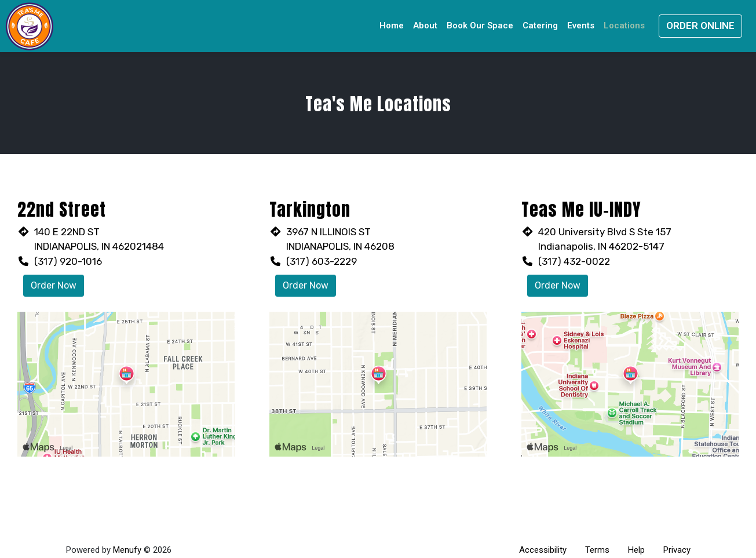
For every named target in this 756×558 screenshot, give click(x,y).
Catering (540, 25)
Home (392, 25)
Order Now (54, 285)
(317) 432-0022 (574, 261)
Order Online (700, 25)
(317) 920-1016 (68, 261)
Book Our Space (480, 25)
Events (581, 25)
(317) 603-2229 (322, 261)
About (425, 25)
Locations (624, 25)
